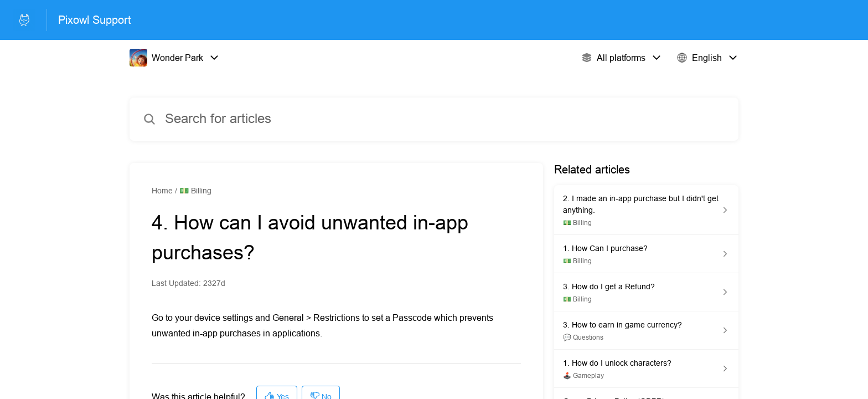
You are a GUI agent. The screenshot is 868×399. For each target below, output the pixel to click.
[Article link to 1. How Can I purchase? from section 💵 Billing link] (646, 254)
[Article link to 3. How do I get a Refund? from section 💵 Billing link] (646, 292)
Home (162, 191)
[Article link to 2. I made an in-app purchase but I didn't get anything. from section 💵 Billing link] (646, 210)
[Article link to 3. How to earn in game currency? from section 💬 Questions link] (646, 331)
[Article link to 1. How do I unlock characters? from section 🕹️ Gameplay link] (646, 369)
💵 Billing (195, 191)
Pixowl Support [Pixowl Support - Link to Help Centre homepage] (95, 20)
